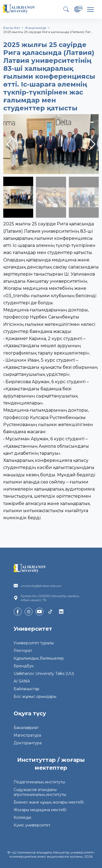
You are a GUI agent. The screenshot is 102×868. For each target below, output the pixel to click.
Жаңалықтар (36, 28)
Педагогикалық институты (39, 782)
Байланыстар (27, 689)
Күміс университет (32, 825)
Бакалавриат (26, 728)
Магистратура (27, 735)
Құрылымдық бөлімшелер (39, 658)
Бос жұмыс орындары (35, 696)
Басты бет (12, 28)
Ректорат (23, 651)
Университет (33, 629)
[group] (51, 144)
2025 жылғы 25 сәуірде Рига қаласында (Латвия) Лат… (48, 32)
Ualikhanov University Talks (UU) (44, 674)
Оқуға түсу (30, 713)
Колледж (22, 817)
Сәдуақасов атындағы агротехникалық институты (40, 792)
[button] (92, 144)
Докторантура (28, 743)
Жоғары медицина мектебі (40, 810)
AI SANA (22, 681)
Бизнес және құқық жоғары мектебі (49, 802)
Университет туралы (34, 643)
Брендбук (24, 666)
